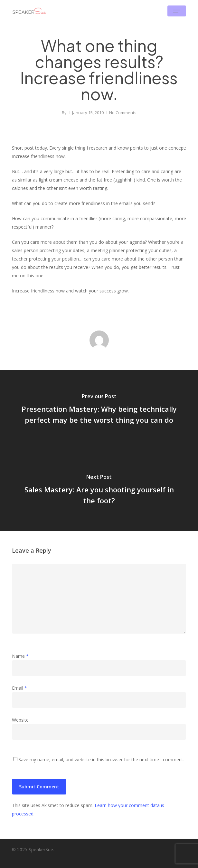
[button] (177, 11)
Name (20, 656)
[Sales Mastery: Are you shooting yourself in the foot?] (99, 491)
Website (20, 720)
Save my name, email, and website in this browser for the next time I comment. (101, 759)
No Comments (123, 113)
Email (19, 688)
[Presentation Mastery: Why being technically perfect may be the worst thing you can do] (99, 410)
